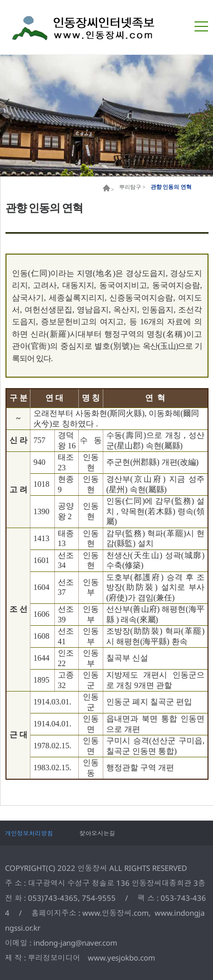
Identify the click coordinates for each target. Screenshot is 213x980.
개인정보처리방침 (29, 833)
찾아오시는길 (97, 833)
